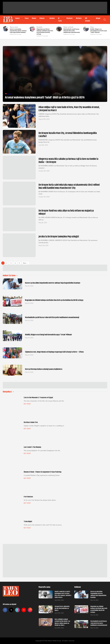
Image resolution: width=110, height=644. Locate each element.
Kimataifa (39, 27)
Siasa (27, 18)
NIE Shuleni (87, 20)
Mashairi (70, 18)
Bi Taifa (60, 20)
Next (26, 263)
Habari (17, 19)
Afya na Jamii (14, 27)
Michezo (79, 18)
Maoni (34, 18)
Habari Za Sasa (10, 275)
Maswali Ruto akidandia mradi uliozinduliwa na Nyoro (62, 608)
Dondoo (52, 18)
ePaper (98, 18)
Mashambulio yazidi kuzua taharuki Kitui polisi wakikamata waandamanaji (99, 623)
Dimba (9, 94)
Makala (42, 19)
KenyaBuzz (8, 392)
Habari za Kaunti (68, 27)
